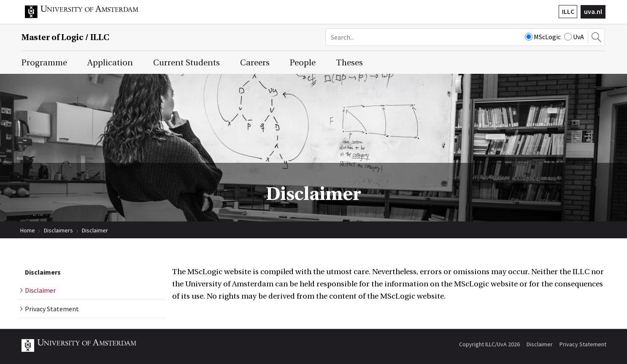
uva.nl (593, 11)
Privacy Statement (583, 344)
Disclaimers (58, 230)
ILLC (568, 11)
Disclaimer (95, 230)
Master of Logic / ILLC (65, 37)
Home (28, 230)
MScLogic (543, 37)
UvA (574, 37)
